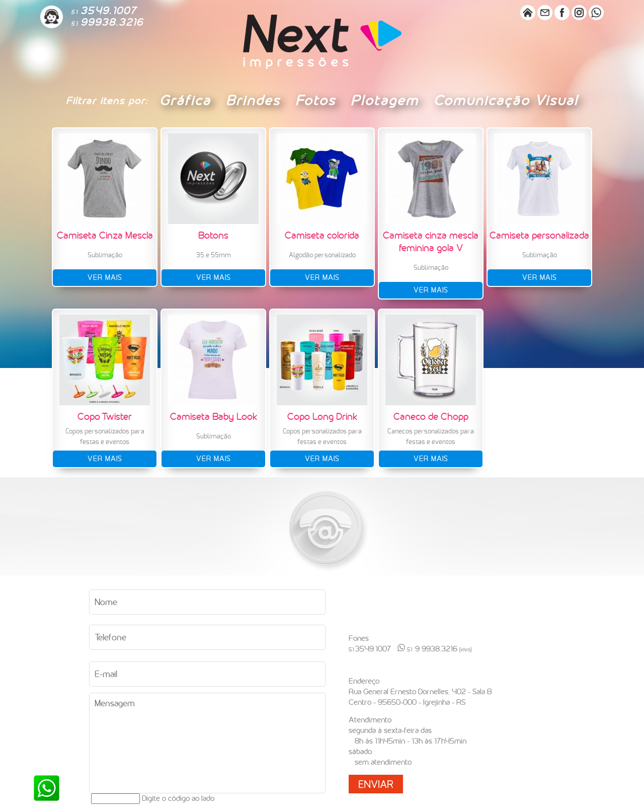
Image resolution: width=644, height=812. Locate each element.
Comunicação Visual (506, 101)
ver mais (105, 278)
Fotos (315, 101)
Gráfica (185, 101)
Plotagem (385, 101)
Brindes (253, 101)
